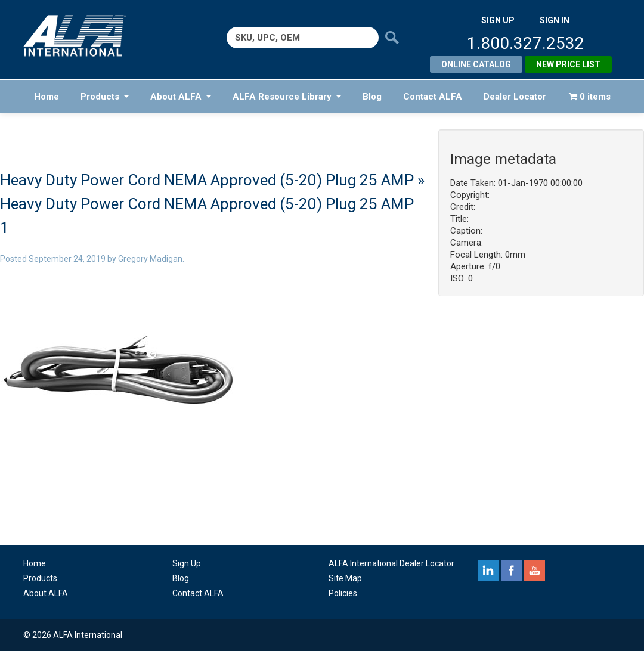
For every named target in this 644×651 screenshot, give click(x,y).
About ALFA (181, 97)
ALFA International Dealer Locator (391, 563)
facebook (511, 571)
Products (105, 97)
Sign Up (187, 563)
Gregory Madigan (150, 259)
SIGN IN (555, 20)
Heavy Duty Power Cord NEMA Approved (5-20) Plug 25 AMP (207, 180)
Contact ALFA (433, 97)
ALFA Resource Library (287, 97)
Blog (372, 97)
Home (47, 97)
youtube (535, 571)
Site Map (345, 578)
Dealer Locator (515, 97)
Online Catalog (476, 64)
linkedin (488, 571)
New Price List (568, 64)
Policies (343, 593)
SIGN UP (498, 20)
